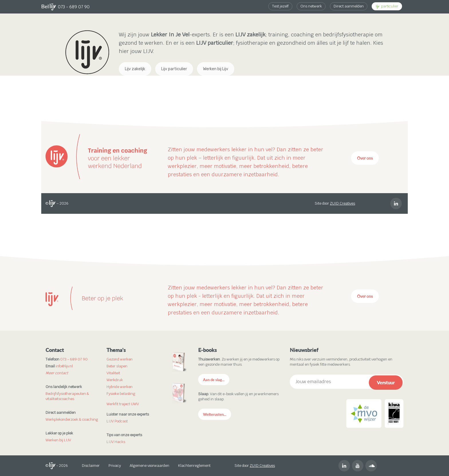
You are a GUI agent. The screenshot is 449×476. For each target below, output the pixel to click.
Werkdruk (115, 380)
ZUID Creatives (342, 203)
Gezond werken (120, 359)
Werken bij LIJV (58, 440)
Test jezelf (280, 6)
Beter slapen (117, 366)
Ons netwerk (311, 6)
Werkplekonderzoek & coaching (72, 419)
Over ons (365, 158)
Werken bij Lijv (216, 69)
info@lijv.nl (64, 366)
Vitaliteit (113, 373)
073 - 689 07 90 (74, 7)
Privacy (115, 466)
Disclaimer (91, 466)
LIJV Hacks (116, 442)
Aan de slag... (214, 380)
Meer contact (57, 373)
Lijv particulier (174, 69)
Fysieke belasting (121, 394)
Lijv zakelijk (135, 69)
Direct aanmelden (349, 6)
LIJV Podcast (117, 421)
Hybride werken (120, 387)
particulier (387, 6)
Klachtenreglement (194, 466)
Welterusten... (215, 414)
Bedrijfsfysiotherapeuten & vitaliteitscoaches (67, 396)
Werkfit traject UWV (123, 404)
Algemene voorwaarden (149, 466)
